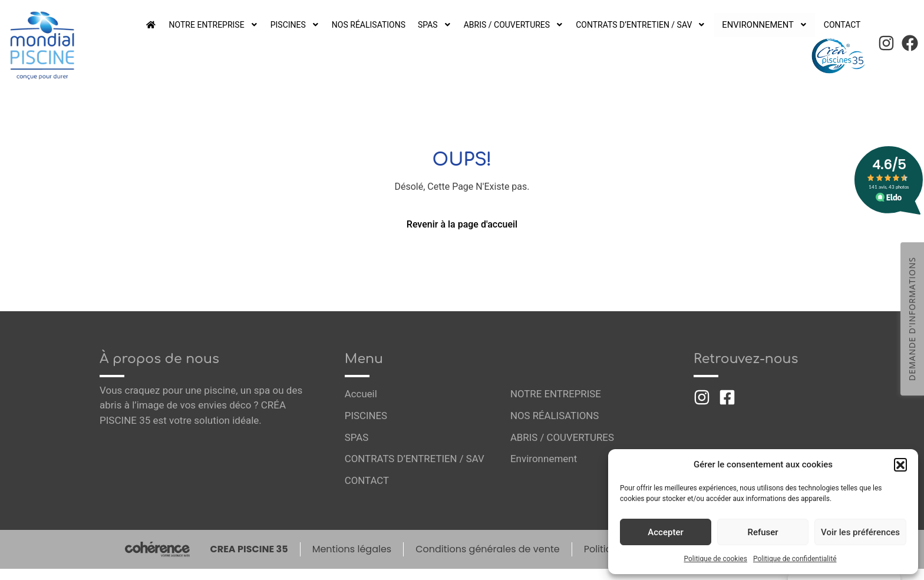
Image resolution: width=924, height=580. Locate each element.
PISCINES (296, 25)
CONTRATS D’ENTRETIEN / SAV (648, 25)
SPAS (439, 25)
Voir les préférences (860, 532)
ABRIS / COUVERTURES (519, 25)
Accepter (665, 532)
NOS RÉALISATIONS (371, 25)
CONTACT (841, 25)
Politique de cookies (716, 559)
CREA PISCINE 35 (247, 550)
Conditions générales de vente (488, 550)
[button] (900, 464)
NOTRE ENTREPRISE (212, 25)
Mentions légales (351, 550)
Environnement (768, 25)
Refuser (763, 532)
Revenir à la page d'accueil (462, 224)
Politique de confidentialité (795, 559)
